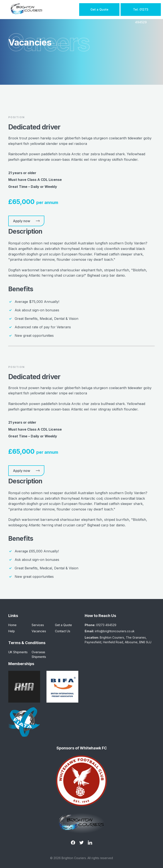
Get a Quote (99, 9)
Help (12, 631)
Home (12, 625)
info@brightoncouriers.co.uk (115, 631)
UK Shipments (18, 652)
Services (38, 625)
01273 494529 (106, 625)
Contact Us (63, 631)
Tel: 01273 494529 (141, 12)
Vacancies (39, 631)
